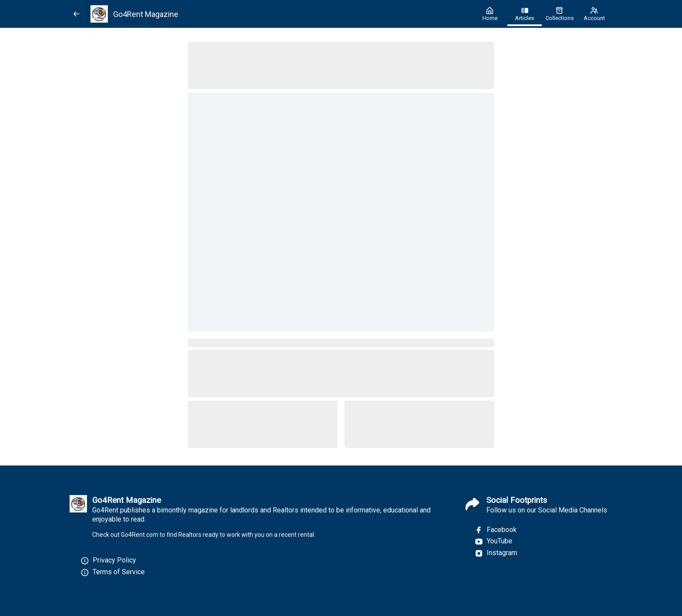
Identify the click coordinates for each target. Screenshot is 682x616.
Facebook (496, 530)
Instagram (496, 553)
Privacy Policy (114, 560)
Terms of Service (119, 572)
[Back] (77, 14)
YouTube (493, 541)
